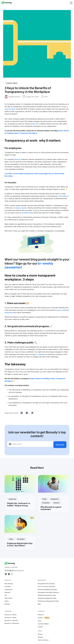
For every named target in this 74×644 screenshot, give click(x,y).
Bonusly (17, 159)
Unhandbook (63, 196)
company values (20, 208)
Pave (34, 124)
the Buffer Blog (27, 213)
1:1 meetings (40, 354)
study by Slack (10, 109)
